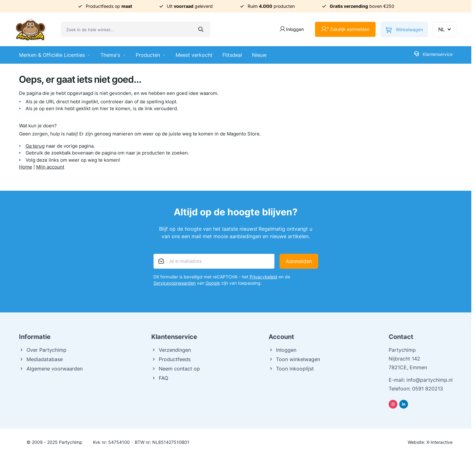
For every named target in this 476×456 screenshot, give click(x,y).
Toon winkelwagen (294, 359)
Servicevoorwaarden (175, 283)
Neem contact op (176, 369)
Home (26, 167)
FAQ (160, 378)
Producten (151, 55)
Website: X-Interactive (430, 442)
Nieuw (259, 55)
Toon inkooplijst (291, 369)
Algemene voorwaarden (51, 369)
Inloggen (282, 350)
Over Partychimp (43, 350)
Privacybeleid (263, 277)
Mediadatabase (41, 359)
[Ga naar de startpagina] (31, 29)
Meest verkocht (194, 55)
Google (213, 283)
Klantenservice (433, 54)
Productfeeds (171, 359)
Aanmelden (299, 261)
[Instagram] (393, 404)
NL (445, 29)
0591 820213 (427, 389)
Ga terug (35, 146)
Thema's (113, 55)
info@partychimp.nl (430, 380)
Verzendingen (171, 350)
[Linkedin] (404, 404)
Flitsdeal (232, 55)
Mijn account (50, 167)
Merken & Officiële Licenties (55, 55)
